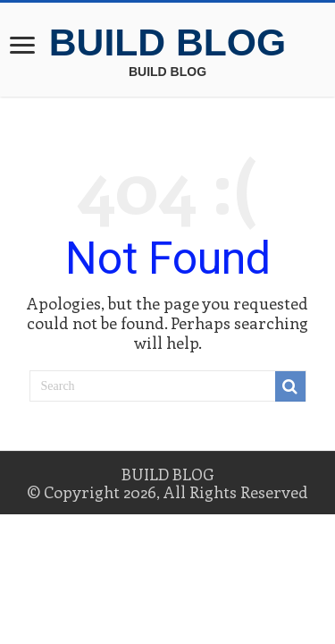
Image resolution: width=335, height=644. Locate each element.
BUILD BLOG (167, 42)
